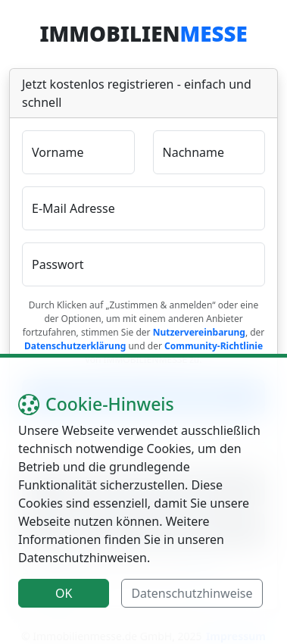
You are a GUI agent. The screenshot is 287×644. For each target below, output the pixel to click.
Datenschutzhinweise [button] (192, 593)
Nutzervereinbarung (199, 332)
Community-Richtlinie (214, 346)
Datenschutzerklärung (75, 346)
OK (64, 593)
